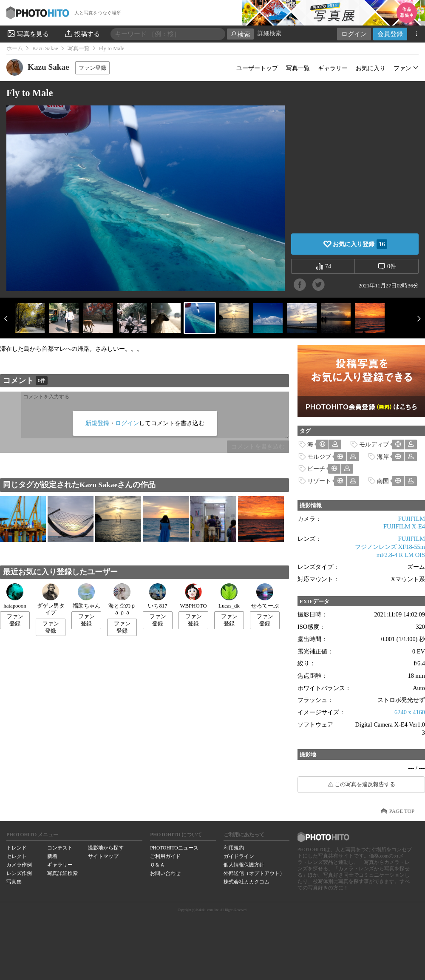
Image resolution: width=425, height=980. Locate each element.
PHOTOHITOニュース (174, 848)
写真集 (14, 882)
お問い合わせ (165, 873)
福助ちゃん (86, 596)
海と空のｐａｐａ (122, 600)
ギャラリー (333, 68)
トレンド (17, 848)
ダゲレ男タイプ (51, 600)
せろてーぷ (265, 596)
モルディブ (374, 444)
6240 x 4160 (410, 712)
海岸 (383, 457)
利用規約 (234, 848)
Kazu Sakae (45, 48)
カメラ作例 (19, 865)
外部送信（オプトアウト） (254, 873)
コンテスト (60, 848)
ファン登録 (92, 68)
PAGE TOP (402, 811)
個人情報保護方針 (244, 865)
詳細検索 (269, 33)
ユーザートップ (257, 68)
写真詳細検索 (62, 873)
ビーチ (316, 469)
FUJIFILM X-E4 (404, 526)
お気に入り (371, 68)
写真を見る (28, 34)
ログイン (354, 34)
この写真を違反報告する (365, 784)
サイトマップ (103, 856)
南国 (383, 481)
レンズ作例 (19, 873)
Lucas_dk (229, 596)
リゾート (319, 481)
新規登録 (97, 423)
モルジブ (319, 457)
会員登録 (390, 34)
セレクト (17, 856)
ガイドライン (239, 856)
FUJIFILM (412, 519)
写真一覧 (79, 48)
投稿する (82, 34)
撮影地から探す (106, 848)
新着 (52, 856)
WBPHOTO (193, 596)
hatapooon (15, 596)
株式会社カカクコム (246, 882)
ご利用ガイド (165, 856)
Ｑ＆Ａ (157, 865)
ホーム (15, 48)
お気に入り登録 (360, 244)
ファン (402, 68)
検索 (240, 34)
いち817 (157, 596)
